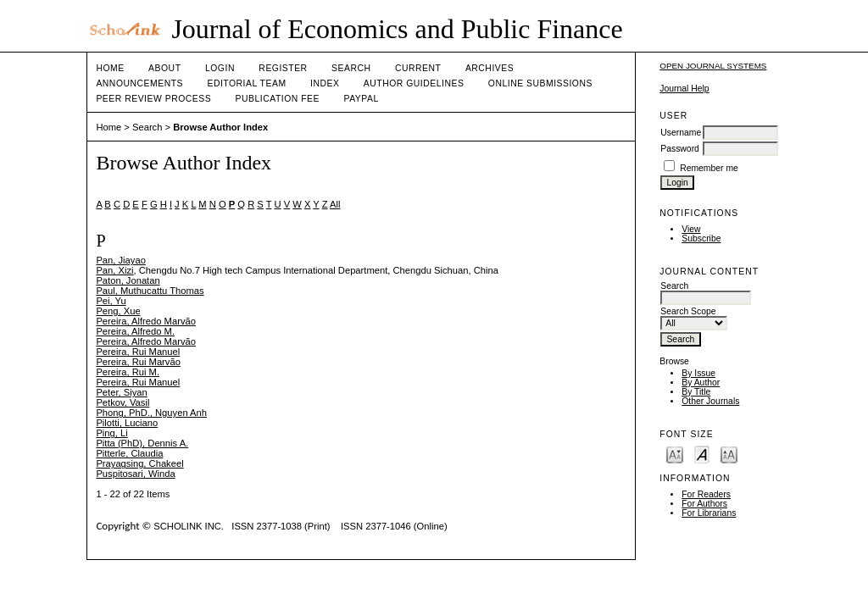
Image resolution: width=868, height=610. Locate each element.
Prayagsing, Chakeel (139, 463)
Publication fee (278, 99)
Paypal (361, 99)
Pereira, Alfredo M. (135, 331)
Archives (490, 68)
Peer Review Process (153, 99)
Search (351, 68)
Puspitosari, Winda (135, 474)
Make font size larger (729, 454)
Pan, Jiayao (120, 260)
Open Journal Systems (713, 66)
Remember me (709, 168)
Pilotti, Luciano (127, 423)
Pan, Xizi (114, 270)
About (164, 68)
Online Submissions (540, 83)
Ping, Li (111, 433)
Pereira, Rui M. (128, 372)
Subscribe (701, 238)
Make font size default (702, 454)
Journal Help (684, 89)
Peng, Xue (118, 311)
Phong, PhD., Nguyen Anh (151, 413)
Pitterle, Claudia (129, 453)
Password (680, 149)
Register (283, 68)
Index (325, 83)
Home (110, 68)
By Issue (698, 373)
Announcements (139, 83)
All (335, 204)
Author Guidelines (414, 83)
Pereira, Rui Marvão (138, 362)
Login (220, 68)
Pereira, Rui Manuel (138, 352)
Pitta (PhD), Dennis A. (142, 443)
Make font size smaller (675, 454)
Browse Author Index (220, 127)
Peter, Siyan (121, 392)
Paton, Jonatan (128, 280)
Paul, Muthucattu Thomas (150, 291)
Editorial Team (246, 83)
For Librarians (709, 513)
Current (418, 68)
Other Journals (710, 401)
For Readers (706, 494)
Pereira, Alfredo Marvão (146, 321)
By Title (696, 392)
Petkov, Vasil (122, 402)
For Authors (704, 504)
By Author (701, 383)
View (691, 229)
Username (681, 133)
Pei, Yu (111, 301)
